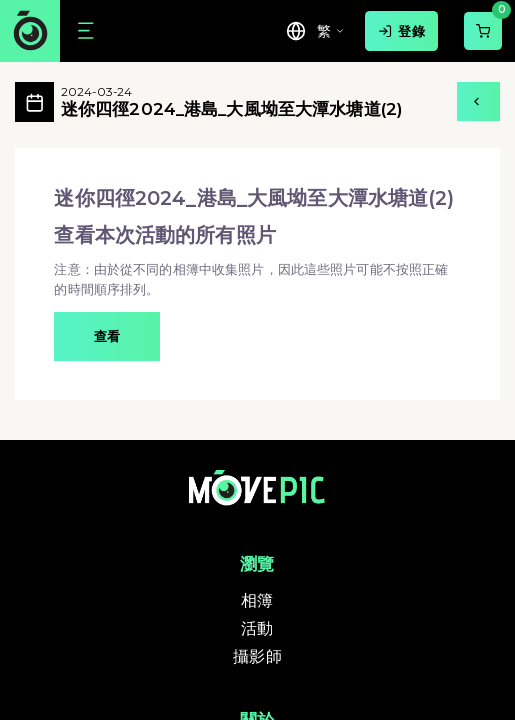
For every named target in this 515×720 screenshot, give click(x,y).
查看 (107, 336)
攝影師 (257, 656)
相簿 (257, 600)
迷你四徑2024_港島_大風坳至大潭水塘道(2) (232, 102)
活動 (257, 628)
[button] (257, 274)
